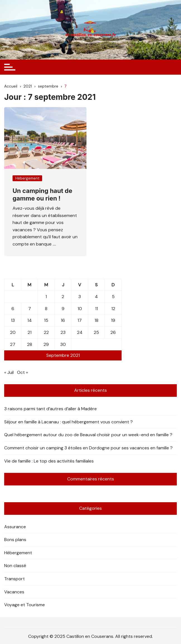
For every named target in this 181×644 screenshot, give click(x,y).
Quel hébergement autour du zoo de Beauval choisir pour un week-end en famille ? (88, 435)
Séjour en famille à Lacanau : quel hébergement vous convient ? (68, 422)
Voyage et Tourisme (25, 605)
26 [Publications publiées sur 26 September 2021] (113, 332)
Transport (15, 579)
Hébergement (27, 178)
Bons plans (15, 540)
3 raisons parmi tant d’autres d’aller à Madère (50, 409)
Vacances (14, 592)
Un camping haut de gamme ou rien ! (42, 194)
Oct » (22, 372)
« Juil (9, 372)
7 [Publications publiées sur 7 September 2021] (30, 309)
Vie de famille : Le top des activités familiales (49, 461)
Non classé (15, 566)
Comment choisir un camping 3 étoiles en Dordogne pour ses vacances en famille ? (88, 448)
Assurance (15, 527)
